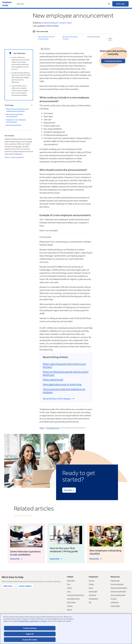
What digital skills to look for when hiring (62, 384)
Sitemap (69, 610)
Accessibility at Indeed (73, 599)
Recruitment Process (51, 4)
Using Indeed (22, 4)
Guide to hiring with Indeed (118, 591)
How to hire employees (117, 584)
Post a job (91, 581)
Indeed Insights (93, 591)
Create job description (113, 61)
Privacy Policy (24, 621)
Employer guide (115, 581)
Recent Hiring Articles (14, 125)
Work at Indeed (71, 602)
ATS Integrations (93, 599)
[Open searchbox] (109, 4)
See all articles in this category (59, 399)
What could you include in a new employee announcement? (18, 110)
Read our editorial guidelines (14, 157)
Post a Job (120, 4)
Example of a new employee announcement (16, 121)
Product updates (115, 606)
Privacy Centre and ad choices (75, 595)
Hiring (36, 4)
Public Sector (92, 595)
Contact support (25, 586)
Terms (44, 621)
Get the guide (113, 109)
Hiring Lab (114, 599)
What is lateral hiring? (53, 380)
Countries (70, 606)
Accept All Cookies (30, 640)
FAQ (90, 602)
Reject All (30, 634)
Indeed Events (115, 602)
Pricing (91, 588)
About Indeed (71, 581)
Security (69, 588)
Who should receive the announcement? (14, 115)
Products (91, 584)
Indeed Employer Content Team (57, 23)
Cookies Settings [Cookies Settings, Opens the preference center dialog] (30, 628)
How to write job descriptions (119, 588)
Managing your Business (73, 4)
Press (69, 584)
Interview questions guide (118, 595)
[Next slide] (110, 39)
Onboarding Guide (93, 37)
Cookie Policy (34, 621)
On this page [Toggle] (19, 105)
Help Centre (8, 586)
